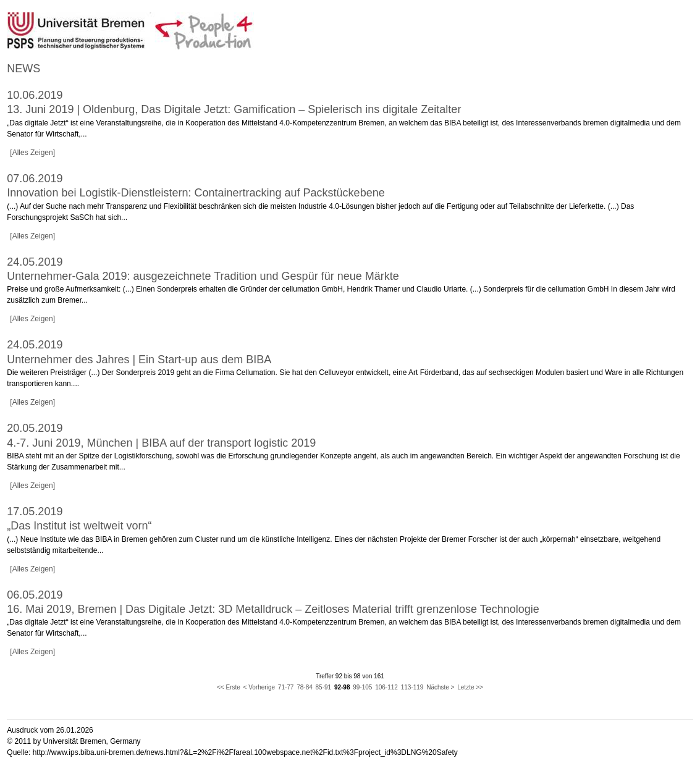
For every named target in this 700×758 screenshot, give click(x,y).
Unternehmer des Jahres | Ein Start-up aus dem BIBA (139, 360)
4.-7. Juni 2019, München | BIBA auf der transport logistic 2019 (161, 443)
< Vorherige (259, 687)
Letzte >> (470, 687)
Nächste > (440, 687)
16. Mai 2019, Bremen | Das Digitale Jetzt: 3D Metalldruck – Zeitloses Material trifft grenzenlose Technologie (273, 609)
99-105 (362, 687)
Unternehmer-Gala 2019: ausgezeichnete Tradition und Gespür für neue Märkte (203, 276)
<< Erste (229, 687)
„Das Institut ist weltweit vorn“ (79, 526)
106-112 (386, 687)
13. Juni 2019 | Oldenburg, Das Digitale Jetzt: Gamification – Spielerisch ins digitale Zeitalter (234, 109)
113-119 (412, 687)
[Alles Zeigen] (32, 153)
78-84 (305, 687)
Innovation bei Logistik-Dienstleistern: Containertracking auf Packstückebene (196, 193)
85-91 (324, 687)
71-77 (286, 687)
